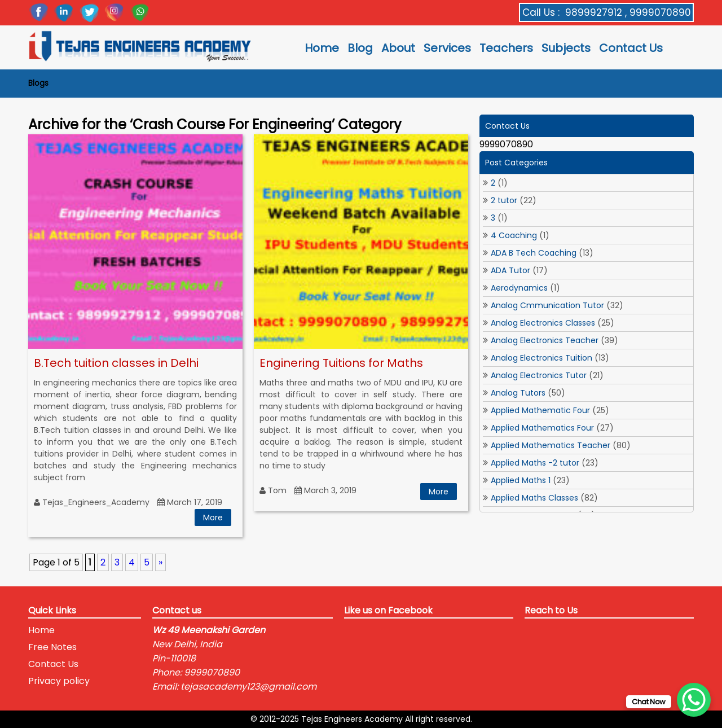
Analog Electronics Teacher (545, 340)
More (213, 518)
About (398, 48)
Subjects (566, 48)
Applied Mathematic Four (540, 410)
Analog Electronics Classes (543, 323)
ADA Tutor (510, 270)
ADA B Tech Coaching (534, 253)
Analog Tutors (518, 393)
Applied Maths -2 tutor (535, 463)
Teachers (506, 48)
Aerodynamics (519, 288)
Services (447, 48)
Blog (360, 48)
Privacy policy (59, 681)
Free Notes (52, 647)
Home (322, 48)
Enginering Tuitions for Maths (341, 363)
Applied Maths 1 (521, 480)
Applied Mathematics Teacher (551, 445)
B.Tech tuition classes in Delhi (116, 363)
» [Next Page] (160, 562)
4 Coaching (514, 235)
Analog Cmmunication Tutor (547, 305)
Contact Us (631, 48)
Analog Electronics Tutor (539, 375)
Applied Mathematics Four (542, 428)
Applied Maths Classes (534, 498)
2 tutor (504, 200)
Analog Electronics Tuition (541, 358)
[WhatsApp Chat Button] (694, 700)
